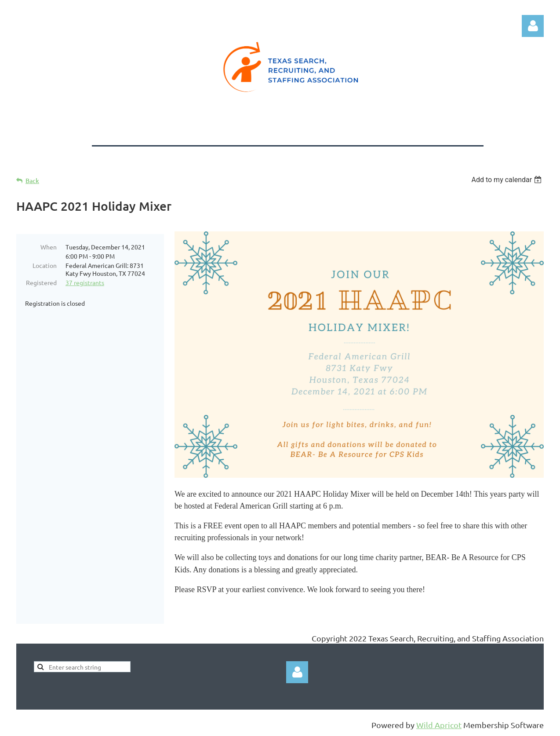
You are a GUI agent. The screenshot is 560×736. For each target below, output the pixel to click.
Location (45, 265)
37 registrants (85, 282)
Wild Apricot (439, 725)
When (49, 247)
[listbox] (507, 180)
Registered (41, 282)
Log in (533, 26)
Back (32, 181)
